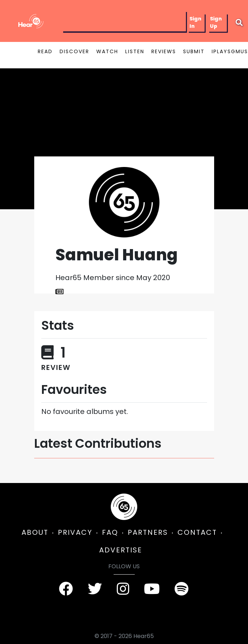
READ (45, 51)
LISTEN (135, 51)
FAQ (110, 532)
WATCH (107, 51)
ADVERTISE (121, 550)
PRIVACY (75, 532)
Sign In (195, 22)
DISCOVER (74, 51)
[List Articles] (59, 292)
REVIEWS (164, 51)
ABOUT (35, 532)
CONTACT (197, 532)
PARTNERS (148, 532)
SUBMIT (194, 51)
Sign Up (216, 22)
